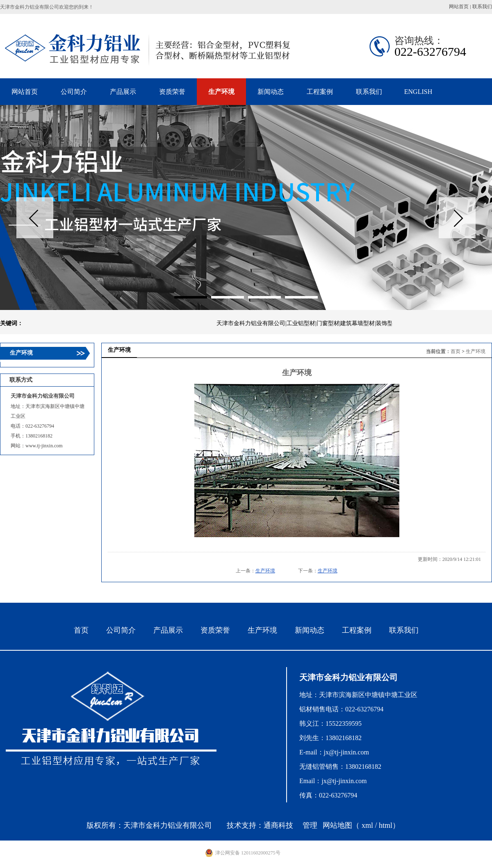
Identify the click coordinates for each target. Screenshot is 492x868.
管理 (310, 825)
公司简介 (121, 630)
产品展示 (168, 630)
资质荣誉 (215, 630)
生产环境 (476, 351)
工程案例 (357, 630)
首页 (456, 351)
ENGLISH (418, 92)
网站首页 (459, 7)
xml (367, 825)
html (386, 825)
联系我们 (482, 7)
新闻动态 (310, 630)
